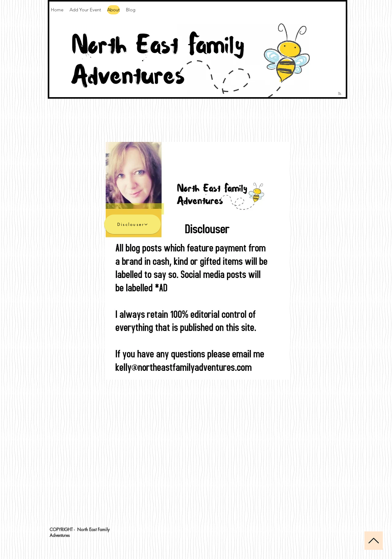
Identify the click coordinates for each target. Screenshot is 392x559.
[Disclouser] (132, 224)
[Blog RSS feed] (340, 94)
